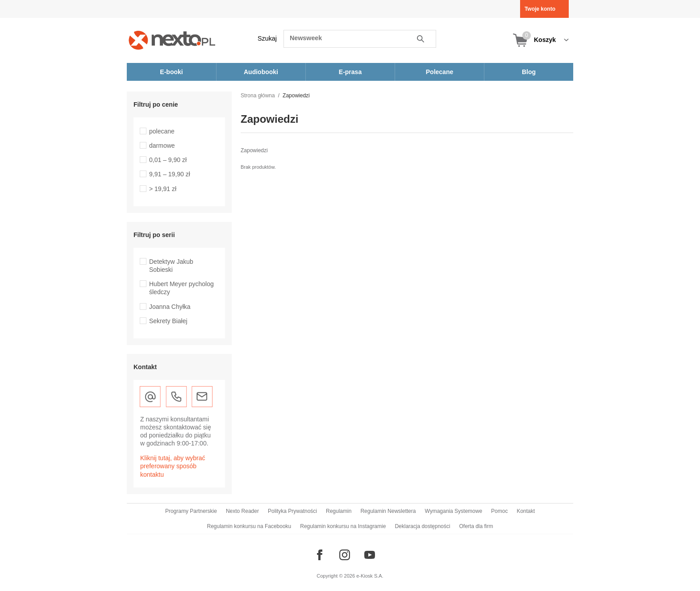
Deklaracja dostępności (422, 526)
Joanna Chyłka (170, 307)
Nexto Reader (242, 511)
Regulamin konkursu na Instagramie (343, 526)
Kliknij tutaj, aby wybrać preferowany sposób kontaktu (173, 466)
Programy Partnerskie (191, 511)
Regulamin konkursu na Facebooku (249, 526)
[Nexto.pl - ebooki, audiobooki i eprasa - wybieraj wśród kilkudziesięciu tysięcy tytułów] (172, 40)
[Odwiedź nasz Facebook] (320, 555)
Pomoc (499, 511)
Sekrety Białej (168, 321)
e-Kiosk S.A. (370, 576)
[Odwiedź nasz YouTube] (370, 555)
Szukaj (267, 38)
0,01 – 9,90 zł (168, 160)
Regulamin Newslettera (388, 511)
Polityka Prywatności (292, 511)
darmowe (162, 146)
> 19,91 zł (163, 189)
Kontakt (526, 511)
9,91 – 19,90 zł (170, 174)
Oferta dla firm (476, 526)
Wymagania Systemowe (453, 511)
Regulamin (339, 511)
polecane (162, 131)
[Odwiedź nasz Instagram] (345, 555)
